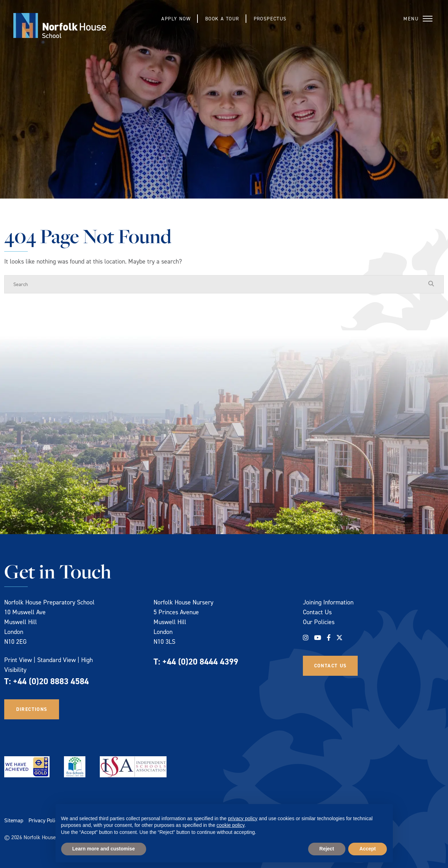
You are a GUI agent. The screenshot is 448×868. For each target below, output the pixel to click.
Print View (18, 660)
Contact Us (317, 612)
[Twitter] (339, 638)
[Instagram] (306, 638)
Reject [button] (327, 849)
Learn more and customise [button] (104, 849)
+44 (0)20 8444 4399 (200, 662)
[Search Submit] (431, 284)
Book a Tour (222, 18)
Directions (32, 709)
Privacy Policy (44, 820)
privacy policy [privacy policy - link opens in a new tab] (243, 818)
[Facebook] (329, 638)
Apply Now (176, 18)
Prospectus (270, 18)
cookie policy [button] (230, 825)
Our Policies (319, 622)
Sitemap (14, 820)
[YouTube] (318, 638)
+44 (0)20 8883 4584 (51, 681)
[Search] (217, 284)
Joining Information (328, 602)
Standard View (57, 660)
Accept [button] (368, 849)
